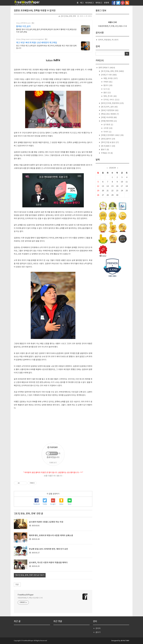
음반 (107, 93)
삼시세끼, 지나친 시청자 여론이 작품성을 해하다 (48, 563)
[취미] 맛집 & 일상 (110, 142)
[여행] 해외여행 (109, 121)
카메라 (108, 82)
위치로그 (99, 3)
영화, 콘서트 (110, 96)
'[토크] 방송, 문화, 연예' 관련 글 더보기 (30, 575)
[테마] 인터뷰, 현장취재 (112, 103)
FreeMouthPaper (26, 595)
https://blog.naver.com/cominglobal (30, 39)
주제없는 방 (107, 153)
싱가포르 (108, 125)
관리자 (98, 628)
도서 (106, 89)
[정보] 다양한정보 (109, 110)
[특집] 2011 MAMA (110, 114)
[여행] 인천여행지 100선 (112, 135)
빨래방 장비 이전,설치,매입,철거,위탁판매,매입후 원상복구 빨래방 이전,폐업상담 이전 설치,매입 (46, 31)
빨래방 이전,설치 (23, 26)
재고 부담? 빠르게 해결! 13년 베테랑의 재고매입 (37, 43)
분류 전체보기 (107, 68)
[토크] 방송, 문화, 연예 (68, 16)
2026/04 (112, 168)
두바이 (107, 132)
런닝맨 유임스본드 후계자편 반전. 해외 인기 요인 (48, 549)
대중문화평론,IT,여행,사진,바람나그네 (30, 598)
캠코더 (108, 85)
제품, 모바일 (110, 78)
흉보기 (105, 150)
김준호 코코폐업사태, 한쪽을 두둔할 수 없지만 (35, 11)
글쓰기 (98, 632)
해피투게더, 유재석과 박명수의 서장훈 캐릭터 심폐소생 (51, 536)
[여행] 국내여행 (109, 117)
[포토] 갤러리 (108, 139)
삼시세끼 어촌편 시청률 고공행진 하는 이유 (46, 522)
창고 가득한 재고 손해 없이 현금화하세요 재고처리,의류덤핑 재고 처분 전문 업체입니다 (46, 47)
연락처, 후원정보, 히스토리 (108, 40)
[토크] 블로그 (108, 146)
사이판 (108, 128)
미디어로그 (90, 3)
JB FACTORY (125, 641)
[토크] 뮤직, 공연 (109, 107)
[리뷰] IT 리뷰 (109, 75)
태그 (82, 3)
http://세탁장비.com (23, 23)
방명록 (107, 3)
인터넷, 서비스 (111, 100)
